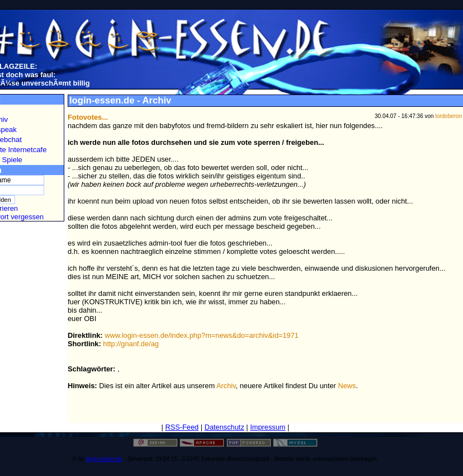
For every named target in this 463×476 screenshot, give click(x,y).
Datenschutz (225, 427)
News (347, 386)
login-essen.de (104, 459)
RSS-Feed (182, 427)
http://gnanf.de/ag (131, 344)
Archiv (226, 386)
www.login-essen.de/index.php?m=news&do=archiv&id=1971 (202, 335)
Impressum (268, 427)
